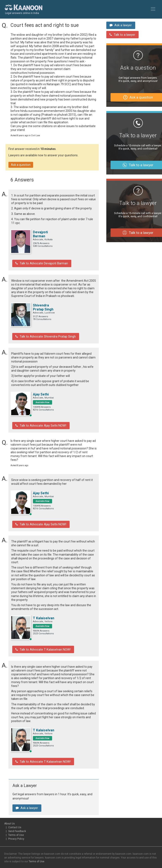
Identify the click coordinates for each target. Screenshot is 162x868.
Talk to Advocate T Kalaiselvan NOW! (41, 643)
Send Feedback (17, 821)
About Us (9, 814)
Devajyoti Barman (40, 234)
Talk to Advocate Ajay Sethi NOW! (39, 422)
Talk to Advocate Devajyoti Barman (40, 263)
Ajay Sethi (41, 392)
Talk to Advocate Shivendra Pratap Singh (44, 334)
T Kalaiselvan (44, 613)
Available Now (43, 400)
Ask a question (21, 165)
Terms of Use (16, 825)
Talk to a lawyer (121, 32)
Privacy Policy (16, 829)
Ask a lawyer (26, 799)
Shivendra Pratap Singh (43, 306)
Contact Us (15, 818)
